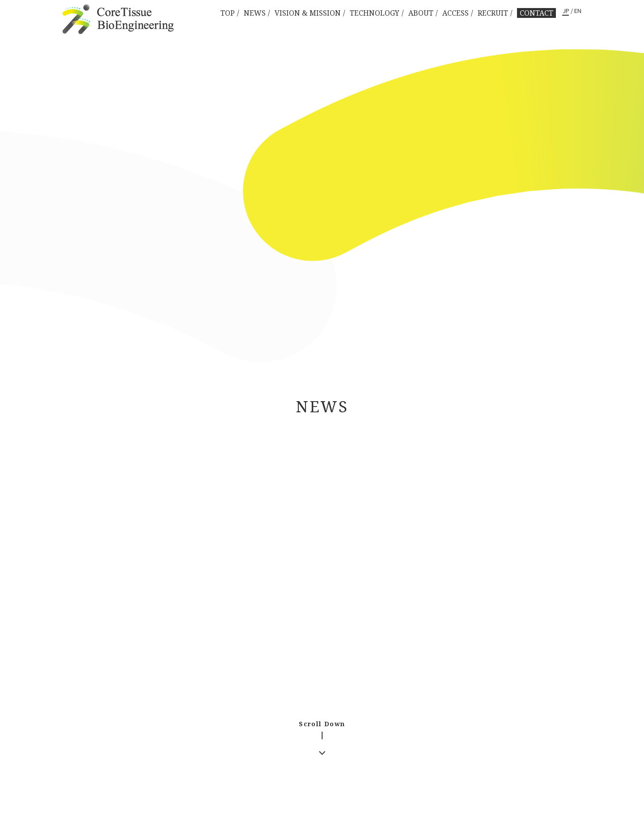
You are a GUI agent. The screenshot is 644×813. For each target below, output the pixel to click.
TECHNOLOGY (375, 13)
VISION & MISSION (308, 13)
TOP (228, 13)
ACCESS (455, 13)
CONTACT (536, 13)
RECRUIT (493, 13)
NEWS (255, 13)
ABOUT (421, 13)
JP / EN (572, 11)
